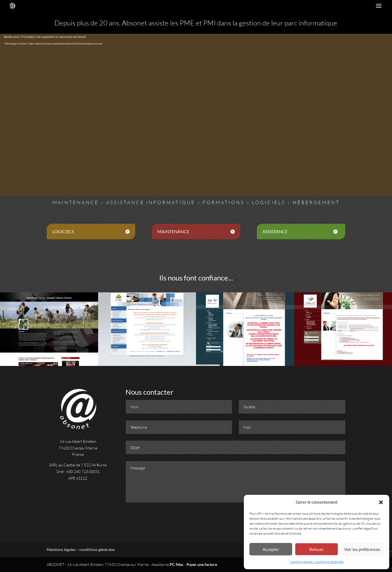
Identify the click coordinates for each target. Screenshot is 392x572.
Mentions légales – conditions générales (317, 562)
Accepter (271, 549)
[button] (381, 502)
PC (172, 564)
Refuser (317, 549)
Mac (180, 564)
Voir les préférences (362, 549)
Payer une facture (202, 564)
